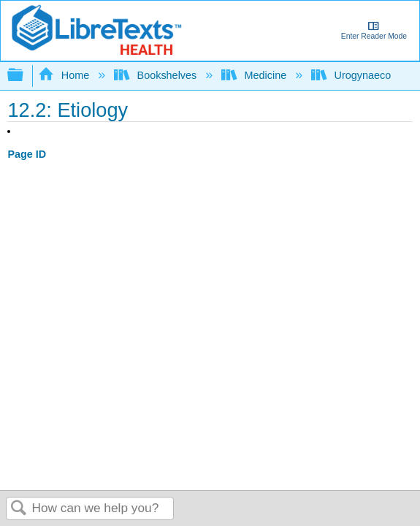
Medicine (255, 75)
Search (19, 509)
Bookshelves (157, 75)
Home (65, 75)
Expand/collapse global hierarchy (25, 76)
